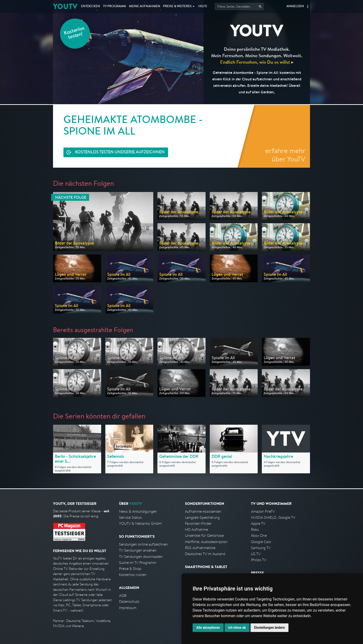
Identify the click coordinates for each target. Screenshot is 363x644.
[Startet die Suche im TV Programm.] (239, 6)
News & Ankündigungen (138, 511)
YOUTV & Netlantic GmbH (140, 523)
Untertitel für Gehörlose (204, 536)
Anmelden (295, 6)
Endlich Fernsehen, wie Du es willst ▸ (257, 62)
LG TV (256, 554)
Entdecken (91, 6)
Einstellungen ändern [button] (270, 628)
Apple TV (258, 523)
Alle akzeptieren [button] (208, 628)
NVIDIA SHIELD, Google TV (273, 517)
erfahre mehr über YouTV (285, 155)
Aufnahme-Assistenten (203, 511)
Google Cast (261, 542)
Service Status (130, 517)
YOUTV (65, 6)
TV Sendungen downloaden (141, 557)
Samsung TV (261, 548)
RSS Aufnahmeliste (200, 548)
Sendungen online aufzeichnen (143, 544)
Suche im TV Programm (138, 563)
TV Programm (114, 6)
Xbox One (259, 536)
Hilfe (203, 6)
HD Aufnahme (196, 529)
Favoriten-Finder (198, 523)
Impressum (128, 608)
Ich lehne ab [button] (237, 628)
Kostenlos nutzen (133, 575)
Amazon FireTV (263, 511)
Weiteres (177, 6)
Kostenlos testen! (74, 33)
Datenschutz (129, 602)
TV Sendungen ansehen (138, 550)
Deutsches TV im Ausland (205, 554)
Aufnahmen (145, 6)
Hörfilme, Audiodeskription (206, 542)
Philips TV (259, 560)
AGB (123, 595)
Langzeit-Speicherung (202, 517)
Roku (255, 529)
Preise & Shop (130, 569)
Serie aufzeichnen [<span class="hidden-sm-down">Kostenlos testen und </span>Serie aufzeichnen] (120, 152)
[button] (308, 6)
